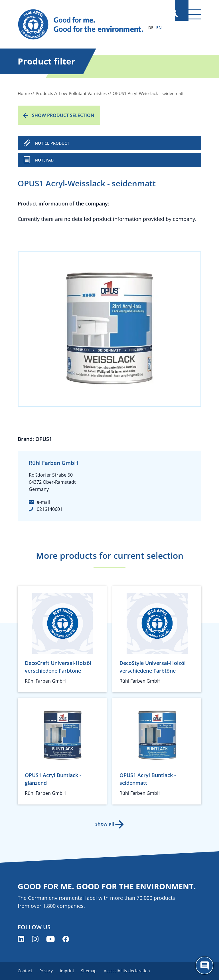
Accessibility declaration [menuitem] (135, 971)
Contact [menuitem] (25, 971)
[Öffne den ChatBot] (204, 965)
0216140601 (50, 509)
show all (104, 824)
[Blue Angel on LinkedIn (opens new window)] (21, 939)
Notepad (44, 160)
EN (159, 28)
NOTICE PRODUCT (52, 143)
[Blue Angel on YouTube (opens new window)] (50, 939)
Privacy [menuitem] (48, 971)
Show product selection (63, 115)
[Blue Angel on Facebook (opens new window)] (66, 939)
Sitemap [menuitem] (95, 971)
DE (151, 28)
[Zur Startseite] (82, 25)
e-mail (43, 502)
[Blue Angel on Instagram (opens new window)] (35, 939)
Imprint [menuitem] (71, 971)
